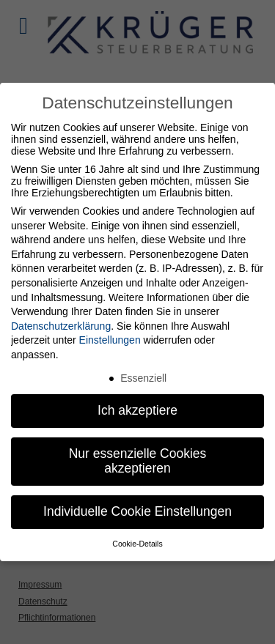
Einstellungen (110, 340)
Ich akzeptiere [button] (137, 410)
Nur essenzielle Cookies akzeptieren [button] (138, 461)
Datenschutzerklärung (61, 326)
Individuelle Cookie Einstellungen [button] (137, 511)
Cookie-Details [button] (137, 544)
